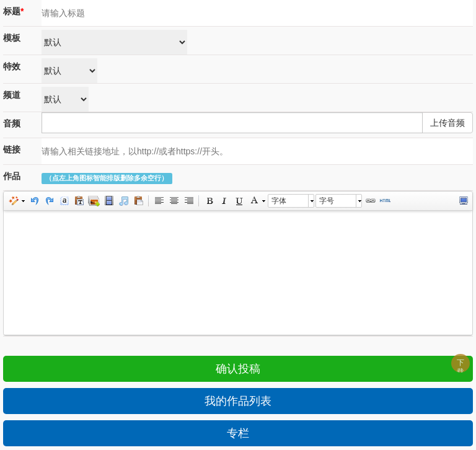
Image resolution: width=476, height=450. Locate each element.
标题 (13, 11)
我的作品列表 (238, 401)
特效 (12, 66)
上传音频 (447, 123)
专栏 (238, 433)
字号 (327, 201)
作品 (12, 176)
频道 (12, 95)
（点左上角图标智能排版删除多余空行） (107, 179)
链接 (12, 149)
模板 (12, 38)
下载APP (463, 365)
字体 (279, 201)
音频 (12, 123)
